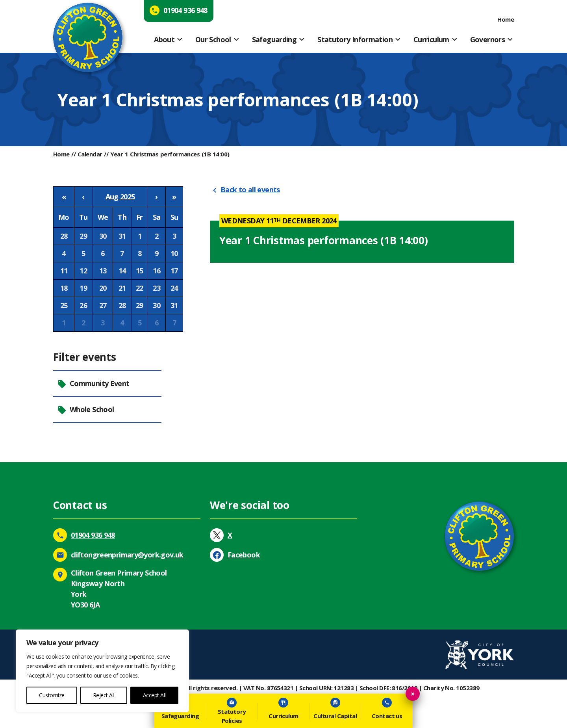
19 (83, 288)
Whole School (85, 409)
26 (83, 305)
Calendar (90, 154)
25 (64, 305)
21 (122, 288)
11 (64, 271)
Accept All (154, 695)
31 (122, 236)
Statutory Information (355, 39)
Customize (52, 695)
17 (174, 271)
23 (157, 288)
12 (83, 271)
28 (64, 236)
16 (157, 271)
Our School (213, 39)
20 (103, 288)
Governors (487, 39)
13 (103, 271)
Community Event (93, 383)
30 (103, 236)
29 (83, 236)
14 (122, 271)
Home (506, 19)
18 (64, 288)
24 (174, 288)
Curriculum (431, 39)
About (164, 39)
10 (174, 253)
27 (103, 305)
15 (140, 271)
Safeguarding (274, 39)
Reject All (104, 695)
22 (140, 288)
